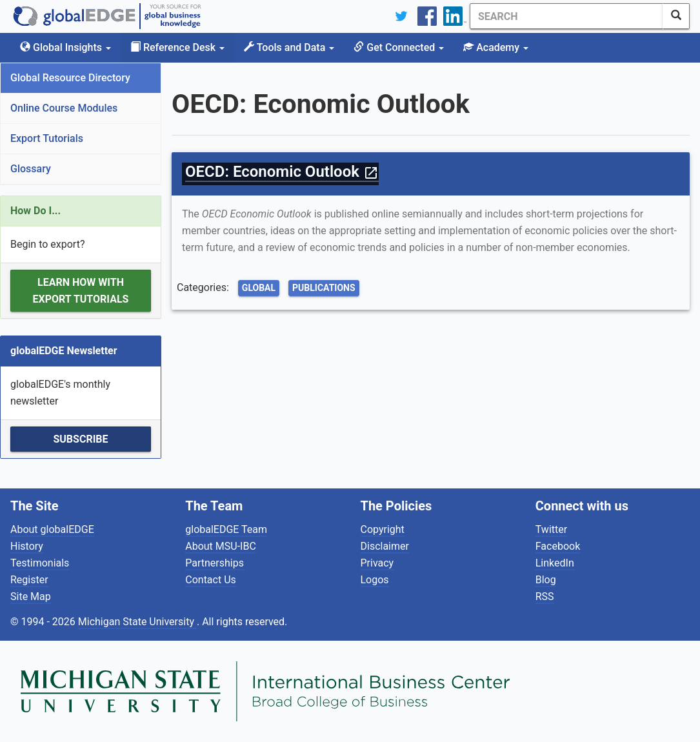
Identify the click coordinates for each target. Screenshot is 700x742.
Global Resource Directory (70, 78)
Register (29, 580)
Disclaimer (385, 546)
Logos (375, 580)
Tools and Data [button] (289, 47)
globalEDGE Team (226, 529)
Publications (324, 288)
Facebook (558, 546)
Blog (546, 580)
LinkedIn (555, 563)
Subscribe (80, 439)
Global (259, 288)
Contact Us (211, 580)
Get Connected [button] (399, 47)
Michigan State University (137, 622)
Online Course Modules (64, 108)
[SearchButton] (676, 16)
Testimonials (40, 563)
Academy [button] (496, 47)
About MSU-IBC (221, 546)
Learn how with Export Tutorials (81, 291)
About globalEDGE (52, 529)
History (27, 546)
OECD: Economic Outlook (282, 172)
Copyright (383, 529)
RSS (545, 597)
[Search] (566, 16)
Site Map (31, 597)
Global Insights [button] (65, 47)
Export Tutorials (47, 138)
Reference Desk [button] (177, 47)
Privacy (377, 563)
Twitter (551, 529)
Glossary (31, 169)
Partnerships (215, 563)
